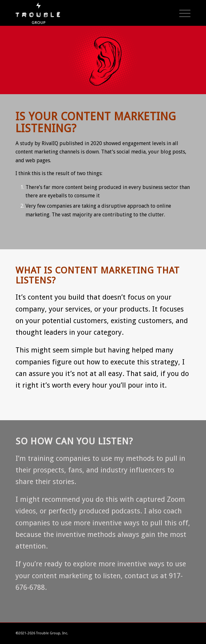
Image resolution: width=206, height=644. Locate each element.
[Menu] (182, 13)
